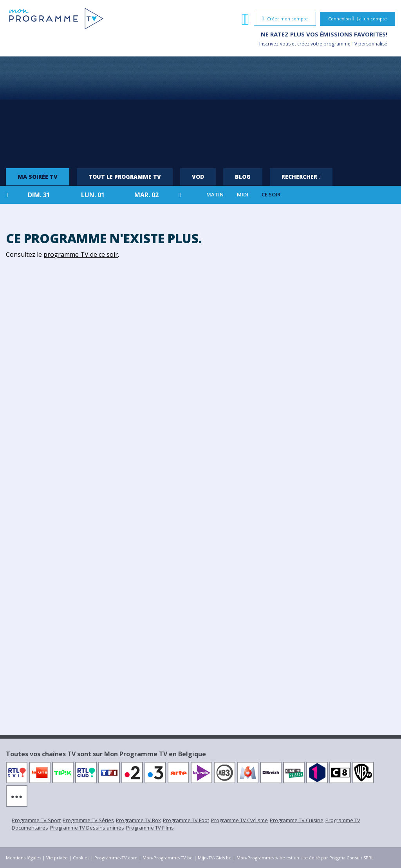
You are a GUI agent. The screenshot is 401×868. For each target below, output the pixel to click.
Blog (243, 177)
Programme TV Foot (186, 820)
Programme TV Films (150, 828)
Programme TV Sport (36, 820)
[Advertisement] (200, 109)
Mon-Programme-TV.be (168, 858)
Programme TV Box (138, 820)
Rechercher (301, 177)
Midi (243, 195)
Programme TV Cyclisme (239, 820)
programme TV (340, 44)
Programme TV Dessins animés (87, 828)
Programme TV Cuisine (297, 820)
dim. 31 (39, 195)
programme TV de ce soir (81, 254)
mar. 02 (146, 195)
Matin (215, 195)
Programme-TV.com (116, 858)
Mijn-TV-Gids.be (215, 858)
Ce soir (271, 195)
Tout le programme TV (125, 177)
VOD (198, 177)
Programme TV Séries (88, 820)
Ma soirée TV (38, 177)
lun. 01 (93, 195)
